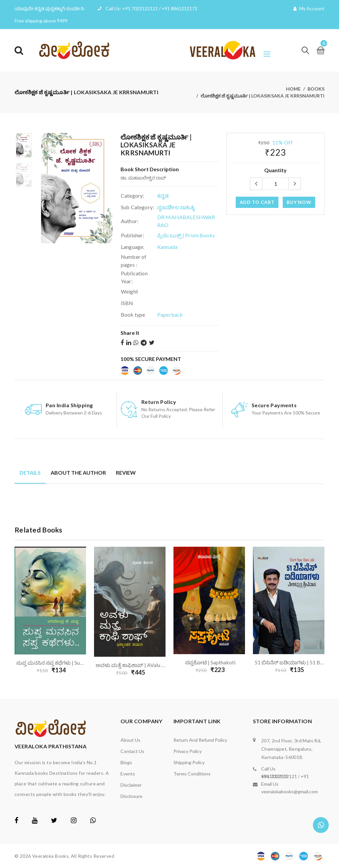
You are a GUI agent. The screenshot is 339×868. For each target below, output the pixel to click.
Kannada (167, 247)
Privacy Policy (188, 751)
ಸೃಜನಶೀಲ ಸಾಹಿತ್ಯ (176, 207)
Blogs (126, 762)
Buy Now (299, 202)
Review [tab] (126, 473)
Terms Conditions (192, 774)
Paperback (170, 315)
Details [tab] (30, 473)
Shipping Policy (189, 762)
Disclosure (131, 796)
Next (328, 613)
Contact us (132, 751)
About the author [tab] (78, 473)
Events (128, 774)
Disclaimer (131, 785)
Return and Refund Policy (200, 740)
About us (130, 740)
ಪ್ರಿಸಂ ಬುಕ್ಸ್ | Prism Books (186, 235)
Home (293, 89)
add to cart (257, 202)
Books (316, 89)
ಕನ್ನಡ (163, 196)
